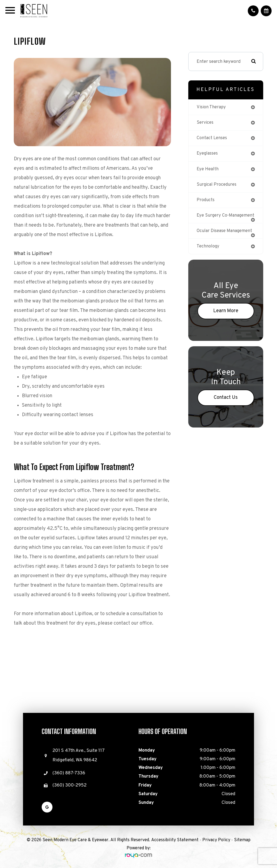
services (205, 123)
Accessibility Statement (175, 840)
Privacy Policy (216, 840)
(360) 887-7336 (69, 773)
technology (208, 253)
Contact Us (226, 405)
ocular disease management (226, 238)
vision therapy (211, 107)
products (206, 202)
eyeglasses (208, 154)
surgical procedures (217, 186)
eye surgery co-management (213, 220)
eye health (208, 170)
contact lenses (213, 139)
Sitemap (242, 840)
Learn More (226, 318)
